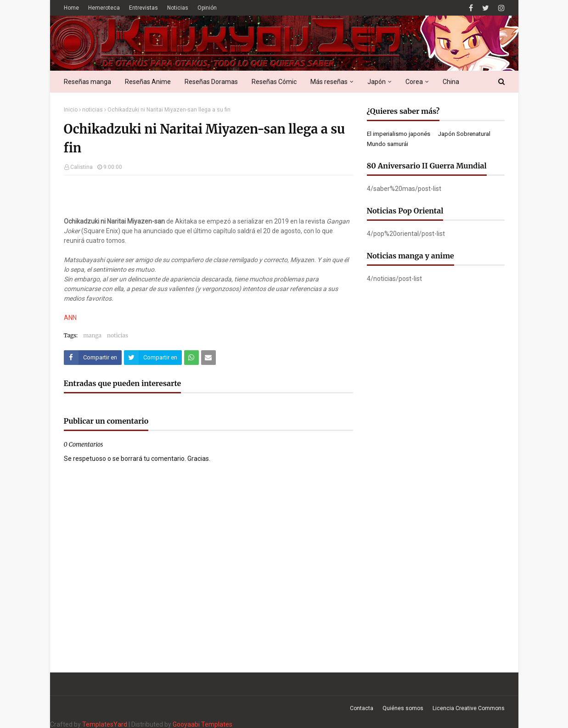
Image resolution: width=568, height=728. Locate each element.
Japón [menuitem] (377, 82)
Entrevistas (143, 8)
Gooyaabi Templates (202, 724)
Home (71, 8)
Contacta (362, 708)
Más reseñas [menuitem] (329, 82)
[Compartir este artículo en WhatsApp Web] (191, 358)
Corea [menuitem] (414, 82)
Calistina (82, 167)
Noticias (178, 8)
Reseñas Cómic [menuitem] (274, 82)
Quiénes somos (403, 708)
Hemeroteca (104, 8)
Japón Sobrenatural (464, 134)
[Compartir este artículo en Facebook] (93, 358)
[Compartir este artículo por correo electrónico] (208, 358)
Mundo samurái (388, 144)
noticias (93, 110)
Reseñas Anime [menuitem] (148, 82)
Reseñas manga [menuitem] (87, 82)
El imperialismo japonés (399, 134)
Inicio (71, 110)
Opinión (207, 8)
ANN (70, 318)
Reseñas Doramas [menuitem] (211, 82)
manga (92, 335)
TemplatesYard (105, 724)
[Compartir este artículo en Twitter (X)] (153, 358)
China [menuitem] (451, 82)
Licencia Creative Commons (469, 708)
